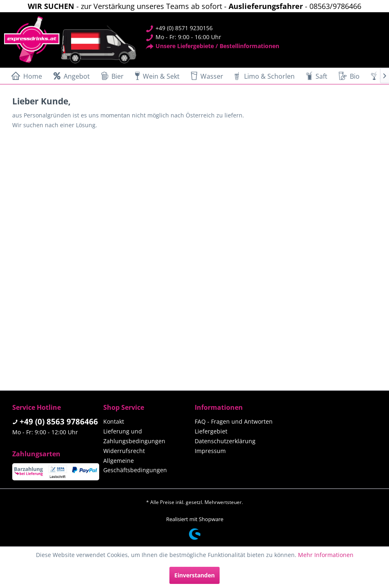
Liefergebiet (211, 431)
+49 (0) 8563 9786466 (59, 422)
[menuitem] (25, 76)
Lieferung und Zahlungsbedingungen (134, 436)
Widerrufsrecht (124, 451)
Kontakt (114, 421)
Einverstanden (194, 575)
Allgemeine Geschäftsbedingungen (135, 465)
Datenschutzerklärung (225, 441)
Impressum (210, 451)
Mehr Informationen (326, 555)
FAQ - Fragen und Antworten (234, 421)
